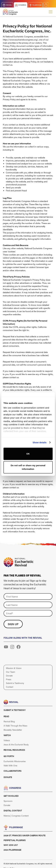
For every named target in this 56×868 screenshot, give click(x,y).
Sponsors (8, 801)
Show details (40, 442)
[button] (50, 12)
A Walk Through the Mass (15, 726)
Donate (9, 675)
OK (28, 454)
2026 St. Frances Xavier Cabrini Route (25, 835)
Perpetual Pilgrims (15, 840)
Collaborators (13, 771)
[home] (10, 12)
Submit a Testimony (15, 683)
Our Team (11, 672)
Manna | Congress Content (16, 816)
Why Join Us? (11, 845)
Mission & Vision (14, 668)
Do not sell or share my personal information (28, 467)
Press (9, 679)
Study (16, 744)
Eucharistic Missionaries (15, 761)
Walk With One (10, 765)
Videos (7, 740)
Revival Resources (14, 750)
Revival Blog (9, 721)
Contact (10, 687)
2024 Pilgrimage (12, 850)
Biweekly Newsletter (13, 730)
